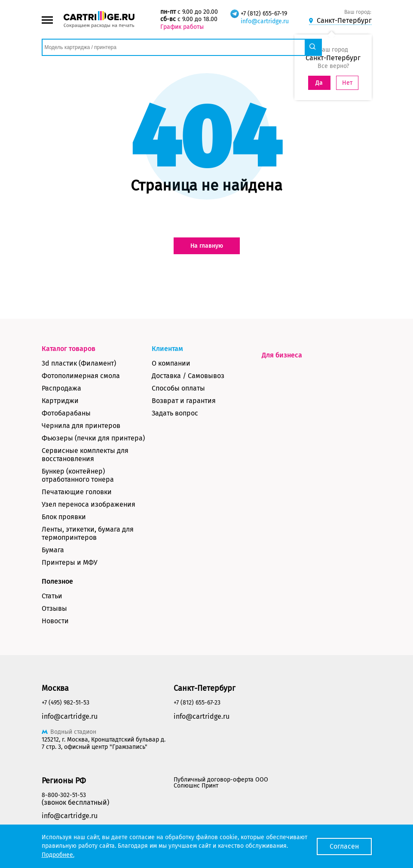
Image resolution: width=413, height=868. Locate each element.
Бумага (53, 550)
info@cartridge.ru (265, 21)
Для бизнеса (282, 355)
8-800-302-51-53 (64, 795)
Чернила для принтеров (81, 426)
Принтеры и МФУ (70, 562)
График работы (182, 27)
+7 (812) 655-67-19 (264, 14)
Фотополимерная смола (81, 376)
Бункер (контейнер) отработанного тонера (78, 475)
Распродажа (61, 388)
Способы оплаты (178, 388)
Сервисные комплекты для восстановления (85, 455)
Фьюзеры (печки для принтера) (93, 438)
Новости (55, 621)
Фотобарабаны (66, 413)
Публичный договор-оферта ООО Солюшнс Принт (221, 783)
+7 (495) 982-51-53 (66, 703)
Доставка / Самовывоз (188, 376)
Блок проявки (64, 517)
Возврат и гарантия (184, 401)
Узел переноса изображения (89, 504)
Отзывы (54, 608)
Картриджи (60, 401)
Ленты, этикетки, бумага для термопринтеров (88, 533)
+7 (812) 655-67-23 (197, 703)
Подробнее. (58, 855)
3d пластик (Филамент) (79, 363)
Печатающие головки (77, 492)
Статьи (52, 596)
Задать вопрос (175, 413)
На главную (207, 246)
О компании (171, 363)
